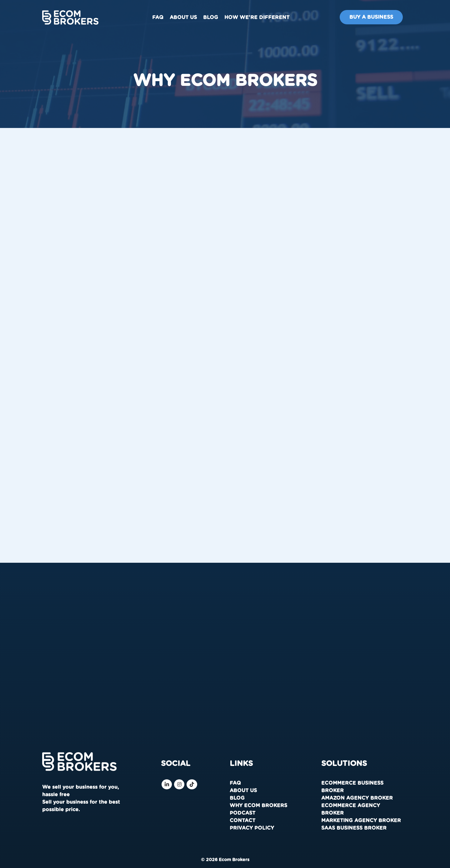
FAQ (158, 17)
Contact (242, 821)
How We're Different (257, 17)
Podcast (242, 813)
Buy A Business (371, 17)
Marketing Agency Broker (361, 821)
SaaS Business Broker (354, 828)
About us (183, 17)
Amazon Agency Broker (357, 798)
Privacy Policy (252, 828)
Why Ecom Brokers (258, 806)
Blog (211, 17)
